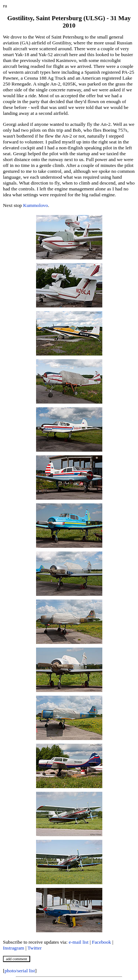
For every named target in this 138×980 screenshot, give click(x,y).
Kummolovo (36, 205)
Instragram (14, 948)
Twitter (35, 948)
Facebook (102, 942)
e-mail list (79, 942)
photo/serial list (20, 971)
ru (5, 6)
